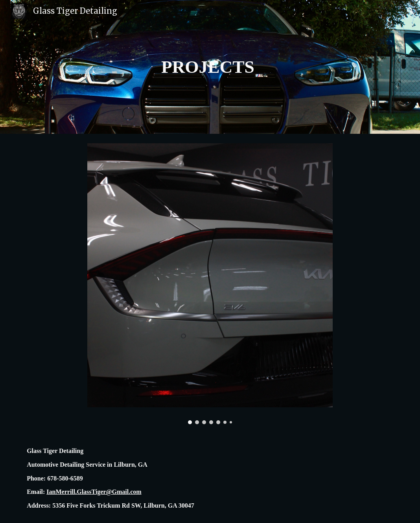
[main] (210, 67)
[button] (411, 11)
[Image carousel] (210, 284)
